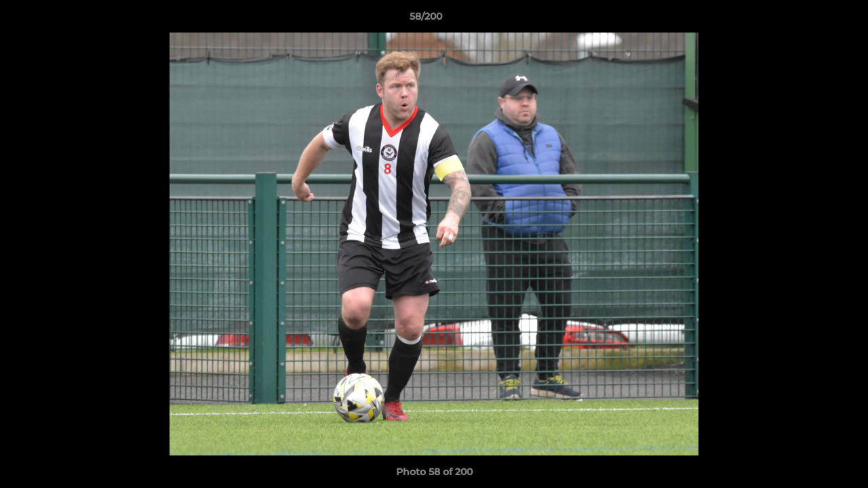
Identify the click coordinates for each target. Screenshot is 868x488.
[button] (811, 20)
